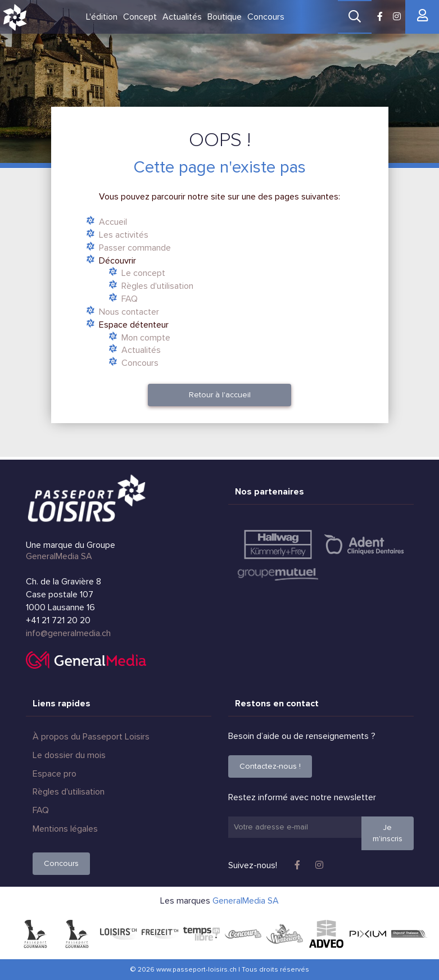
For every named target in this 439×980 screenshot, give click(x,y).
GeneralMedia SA (59, 556)
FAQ (130, 299)
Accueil (113, 222)
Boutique (225, 17)
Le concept (143, 273)
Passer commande (135, 248)
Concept (140, 17)
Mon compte (146, 338)
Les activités (124, 235)
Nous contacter (129, 312)
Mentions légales (65, 829)
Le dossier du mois (69, 755)
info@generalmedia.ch (68, 633)
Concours (266, 17)
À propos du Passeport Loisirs (91, 737)
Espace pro (55, 774)
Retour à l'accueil (220, 395)
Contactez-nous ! (270, 766)
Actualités (182, 17)
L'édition (102, 17)
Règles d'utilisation (157, 286)
